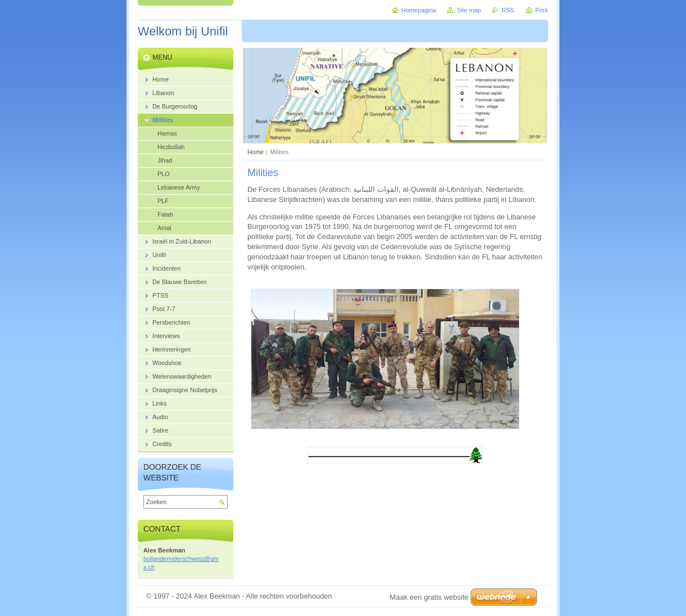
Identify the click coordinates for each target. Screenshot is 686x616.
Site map (469, 10)
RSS (508, 10)
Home (256, 152)
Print (541, 10)
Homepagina (419, 10)
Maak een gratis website (429, 597)
